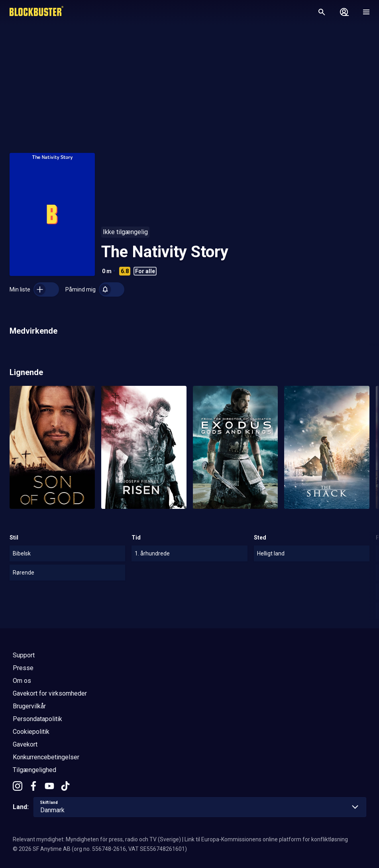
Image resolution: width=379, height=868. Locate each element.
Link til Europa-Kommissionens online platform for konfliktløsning (266, 839)
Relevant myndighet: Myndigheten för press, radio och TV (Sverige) (97, 839)
